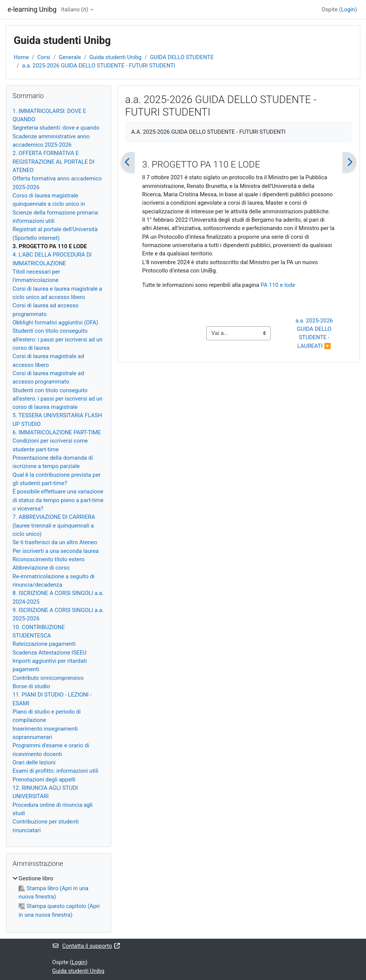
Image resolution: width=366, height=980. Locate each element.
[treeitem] (59, 897)
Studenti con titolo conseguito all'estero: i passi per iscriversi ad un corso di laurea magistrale (57, 399)
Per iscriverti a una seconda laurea (56, 551)
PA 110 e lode (278, 285)
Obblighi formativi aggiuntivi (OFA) (55, 322)
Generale (70, 57)
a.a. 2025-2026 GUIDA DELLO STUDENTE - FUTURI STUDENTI (99, 66)
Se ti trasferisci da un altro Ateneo (55, 542)
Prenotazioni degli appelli (44, 780)
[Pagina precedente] (128, 162)
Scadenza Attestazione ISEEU (49, 653)
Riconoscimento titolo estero (49, 559)
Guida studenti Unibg (115, 57)
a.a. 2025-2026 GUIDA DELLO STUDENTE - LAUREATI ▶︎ (315, 333)
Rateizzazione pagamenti (44, 644)
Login (348, 9)
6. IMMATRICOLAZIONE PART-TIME (57, 432)
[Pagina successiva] (350, 162)
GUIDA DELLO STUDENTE (182, 57)
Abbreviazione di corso (41, 568)
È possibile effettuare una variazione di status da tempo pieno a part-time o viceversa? (58, 500)
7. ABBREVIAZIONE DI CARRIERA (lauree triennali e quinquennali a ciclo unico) (54, 525)
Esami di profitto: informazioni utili (55, 771)
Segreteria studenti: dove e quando (56, 128)
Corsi (44, 57)
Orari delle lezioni (34, 762)
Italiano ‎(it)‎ (75, 9)
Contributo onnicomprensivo (48, 678)
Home (21, 57)
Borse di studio (31, 686)
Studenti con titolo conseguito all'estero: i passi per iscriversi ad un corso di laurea (57, 339)
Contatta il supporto (87, 946)
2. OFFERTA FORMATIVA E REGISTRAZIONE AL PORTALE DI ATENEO (53, 162)
